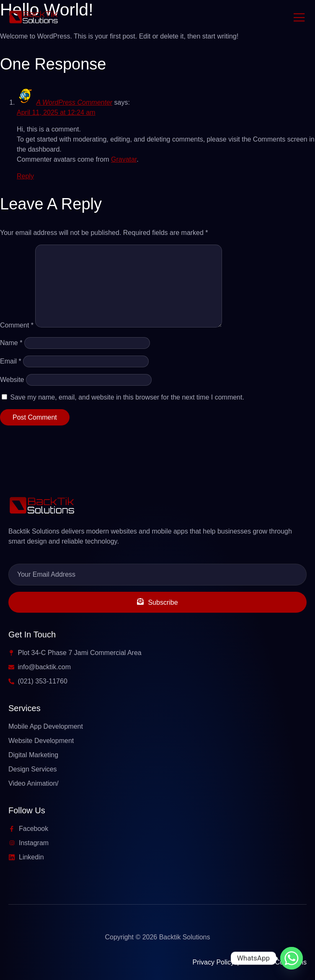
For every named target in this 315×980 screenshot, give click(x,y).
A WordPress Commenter (74, 102)
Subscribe (157, 602)
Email (11, 361)
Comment (17, 325)
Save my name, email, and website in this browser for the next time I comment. (127, 397)
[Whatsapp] (292, 958)
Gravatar (124, 159)
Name (11, 343)
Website (12, 380)
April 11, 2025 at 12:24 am (56, 112)
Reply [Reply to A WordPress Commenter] (25, 176)
